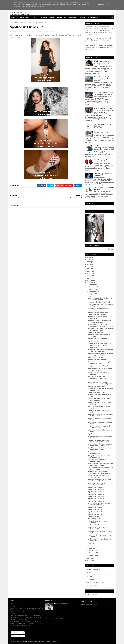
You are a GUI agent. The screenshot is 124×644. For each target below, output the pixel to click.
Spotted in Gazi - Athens (97, 341)
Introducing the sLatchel (98, 357)
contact (88, 42)
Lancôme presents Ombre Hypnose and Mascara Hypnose (100, 383)
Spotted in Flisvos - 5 (96, 494)
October (92, 289)
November (93, 287)
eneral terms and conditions (96, 48)
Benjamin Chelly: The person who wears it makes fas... (101, 350)
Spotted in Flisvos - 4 (96, 496)
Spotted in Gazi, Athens (97, 314)
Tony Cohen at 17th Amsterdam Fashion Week (100, 427)
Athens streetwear (21, 23)
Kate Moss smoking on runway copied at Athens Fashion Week (102, 63)
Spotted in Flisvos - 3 (96, 499)
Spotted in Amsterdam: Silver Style (99, 411)
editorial (90, 573)
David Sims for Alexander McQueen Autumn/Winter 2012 (100, 325)
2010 (89, 560)
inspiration (91, 579)
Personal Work (92, 586)
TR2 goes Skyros (94, 370)
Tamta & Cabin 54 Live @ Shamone (98, 346)
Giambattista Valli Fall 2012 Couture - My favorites (98, 528)
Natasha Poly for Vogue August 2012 (100, 395)
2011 (89, 558)
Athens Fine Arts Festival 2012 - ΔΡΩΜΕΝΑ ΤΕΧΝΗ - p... (100, 504)
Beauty (34, 17)
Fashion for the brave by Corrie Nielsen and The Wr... (100, 480)
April (91, 548)
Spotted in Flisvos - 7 (96, 490)
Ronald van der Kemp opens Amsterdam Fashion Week (103, 94)
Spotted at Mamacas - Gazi (98, 312)
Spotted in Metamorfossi (98, 360)
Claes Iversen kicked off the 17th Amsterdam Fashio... (101, 464)
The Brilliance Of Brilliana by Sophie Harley (99, 461)
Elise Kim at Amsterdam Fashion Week (100, 419)
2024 (89, 262)
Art (28, 17)
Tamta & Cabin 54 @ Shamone (100, 343)
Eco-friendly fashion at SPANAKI (100, 368)
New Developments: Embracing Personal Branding (104, 147)
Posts (14, 633)
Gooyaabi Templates (52, 642)
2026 (89, 257)
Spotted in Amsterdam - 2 (98, 392)
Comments (16, 636)
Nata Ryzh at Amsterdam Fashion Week (101, 437)
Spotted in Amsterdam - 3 (98, 386)
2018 (89, 269)
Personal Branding (47, 17)
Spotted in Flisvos (95, 507)
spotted (90, 576)
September (93, 292)
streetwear (31, 23)
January (92, 555)
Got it (108, 5)
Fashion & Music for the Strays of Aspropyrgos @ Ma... (101, 354)
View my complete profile (54, 618)
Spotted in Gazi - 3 (95, 512)
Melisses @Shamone (96, 519)
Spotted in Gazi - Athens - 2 (99, 339)
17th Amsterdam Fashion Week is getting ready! (101, 468)
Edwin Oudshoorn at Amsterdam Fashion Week (100, 415)
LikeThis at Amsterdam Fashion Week (100, 423)
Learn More (100, 5)
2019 (89, 267)
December (93, 285)
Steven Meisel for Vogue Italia (99, 302)
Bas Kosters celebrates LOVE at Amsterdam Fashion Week (100, 445)
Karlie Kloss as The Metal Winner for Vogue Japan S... (100, 299)
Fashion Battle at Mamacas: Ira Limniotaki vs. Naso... (100, 322)
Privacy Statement (91, 594)
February (92, 553)
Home (13, 17)
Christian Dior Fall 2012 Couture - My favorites (100, 532)
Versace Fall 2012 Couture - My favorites (99, 536)
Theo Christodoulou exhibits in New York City (100, 399)
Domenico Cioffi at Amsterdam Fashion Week (100, 453)
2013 (89, 280)
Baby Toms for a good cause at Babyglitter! (100, 540)
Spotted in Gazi (94, 516)
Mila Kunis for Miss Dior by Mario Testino (100, 407)
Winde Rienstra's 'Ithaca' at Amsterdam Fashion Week (99, 441)
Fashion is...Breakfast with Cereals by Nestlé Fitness (101, 329)
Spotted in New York (96, 332)
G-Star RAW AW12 (95, 525)
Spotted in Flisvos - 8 (96, 487)
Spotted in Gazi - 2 (95, 514)
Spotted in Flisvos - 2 (96, 501)
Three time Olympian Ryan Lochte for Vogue (101, 305)
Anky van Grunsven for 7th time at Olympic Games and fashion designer (103, 110)
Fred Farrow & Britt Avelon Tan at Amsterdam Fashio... (101, 449)
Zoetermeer (93, 17)
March (91, 551)
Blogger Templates (32, 642)
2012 (89, 283)
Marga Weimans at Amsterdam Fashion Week (100, 457)
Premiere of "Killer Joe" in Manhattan (98, 318)
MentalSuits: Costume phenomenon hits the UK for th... (100, 378)
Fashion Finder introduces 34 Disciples (99, 336)
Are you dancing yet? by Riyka (99, 366)
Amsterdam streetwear (95, 583)
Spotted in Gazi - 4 (95, 510)
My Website (14, 606)
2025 (89, 260)
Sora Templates (21, 642)
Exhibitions (62, 17)
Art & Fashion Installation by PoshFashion (99, 476)
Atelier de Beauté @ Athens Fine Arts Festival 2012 (101, 484)
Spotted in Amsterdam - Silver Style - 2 (99, 403)
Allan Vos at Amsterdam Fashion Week (100, 431)
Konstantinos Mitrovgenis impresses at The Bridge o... (99, 472)
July (90, 296)
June (91, 544)
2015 (89, 276)
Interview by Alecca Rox (90, 605)
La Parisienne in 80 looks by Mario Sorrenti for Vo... (101, 363)
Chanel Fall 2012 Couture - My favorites (99, 522)
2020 (89, 264)
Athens (83, 17)
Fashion (21, 17)
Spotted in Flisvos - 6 (96, 492)
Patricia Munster (62, 604)
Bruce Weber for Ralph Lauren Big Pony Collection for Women (103, 79)
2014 (89, 278)
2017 (89, 271)
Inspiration (73, 17)
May (90, 546)
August (92, 294)
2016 (89, 273)
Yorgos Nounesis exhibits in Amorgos (98, 374)
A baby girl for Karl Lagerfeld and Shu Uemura (100, 389)
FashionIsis (29, 37)
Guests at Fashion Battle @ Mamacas (98, 309)
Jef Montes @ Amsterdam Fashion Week (103, 175)
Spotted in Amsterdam (97, 434)
